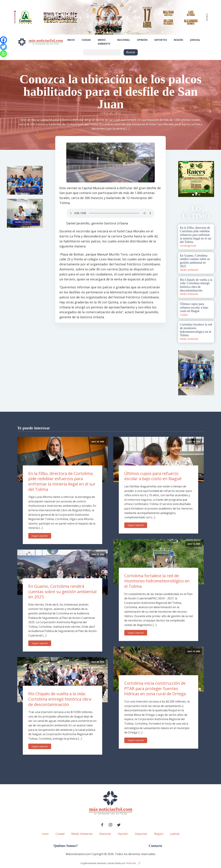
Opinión (142, 40)
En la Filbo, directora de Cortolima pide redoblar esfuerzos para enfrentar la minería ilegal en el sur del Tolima (62, 481)
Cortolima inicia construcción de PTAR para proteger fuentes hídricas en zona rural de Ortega (155, 688)
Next (210, 179)
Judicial (195, 40)
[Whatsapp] (3, 54)
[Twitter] (3, 47)
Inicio (71, 40)
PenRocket (131, 863)
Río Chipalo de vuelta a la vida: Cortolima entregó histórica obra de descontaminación (60, 699)
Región (178, 40)
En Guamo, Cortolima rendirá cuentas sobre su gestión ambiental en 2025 (62, 591)
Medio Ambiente (104, 42)
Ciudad (86, 40)
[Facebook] (3, 40)
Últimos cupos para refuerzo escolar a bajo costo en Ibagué (153, 476)
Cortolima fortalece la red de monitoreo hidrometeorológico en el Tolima (157, 581)
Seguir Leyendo (40, 536)
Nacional (124, 40)
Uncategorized (188, 246)
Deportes (161, 40)
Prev (183, 179)
